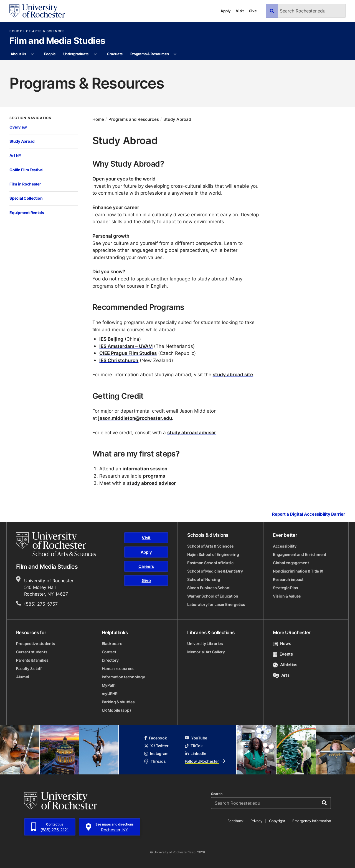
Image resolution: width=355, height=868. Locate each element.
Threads (155, 761)
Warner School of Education (213, 596)
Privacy (256, 821)
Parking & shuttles (118, 702)
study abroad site (233, 374)
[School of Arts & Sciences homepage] (56, 544)
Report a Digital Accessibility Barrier (309, 514)
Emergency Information (312, 821)
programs (154, 476)
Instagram (156, 753)
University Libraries (205, 644)
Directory (110, 660)
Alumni (23, 677)
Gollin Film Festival (26, 170)
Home (98, 119)
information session (145, 468)
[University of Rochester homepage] (37, 11)
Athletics (285, 665)
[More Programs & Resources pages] (175, 54)
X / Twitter (156, 746)
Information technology (123, 677)
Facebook (156, 738)
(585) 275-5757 (41, 604)
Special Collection (26, 198)
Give (253, 11)
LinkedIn (196, 753)
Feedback (235, 821)
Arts (281, 675)
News (282, 644)
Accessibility (285, 546)
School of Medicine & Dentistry (215, 571)
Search (217, 794)
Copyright (277, 821)
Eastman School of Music (210, 563)
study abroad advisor (192, 432)
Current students (32, 652)
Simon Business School (209, 588)
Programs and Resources (134, 119)
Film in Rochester (25, 184)
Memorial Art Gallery (206, 652)
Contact (109, 652)
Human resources (118, 668)
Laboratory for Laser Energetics (216, 604)
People (50, 54)
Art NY (15, 155)
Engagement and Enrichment (300, 554)
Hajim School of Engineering (213, 554)
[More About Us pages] (32, 54)
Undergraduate (76, 54)
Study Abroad (22, 141)
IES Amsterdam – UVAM (126, 346)
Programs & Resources (150, 54)
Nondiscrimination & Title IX (298, 571)
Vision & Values (287, 596)
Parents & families (32, 660)
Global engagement (291, 563)
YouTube (196, 738)
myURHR (110, 693)
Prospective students (35, 644)
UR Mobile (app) (116, 710)
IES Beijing (111, 339)
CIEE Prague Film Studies (128, 353)
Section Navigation (31, 118)
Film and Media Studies (57, 41)
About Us (18, 54)
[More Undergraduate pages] (95, 54)
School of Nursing (204, 579)
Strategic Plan (286, 588)
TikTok (194, 746)
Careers (146, 566)
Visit (240, 11)
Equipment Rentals (27, 213)
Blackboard (112, 644)
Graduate (115, 54)
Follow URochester (205, 761)
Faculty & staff (29, 668)
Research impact (288, 579)
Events (283, 654)
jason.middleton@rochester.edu (135, 418)
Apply (226, 11)
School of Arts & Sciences (37, 31)
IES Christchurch (119, 360)
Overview (18, 127)
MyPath (109, 685)
